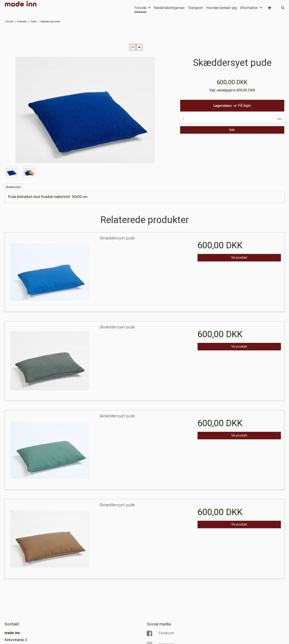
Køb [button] (232, 130)
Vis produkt (239, 258)
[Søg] (280, 7)
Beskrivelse (13, 187)
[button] (133, 47)
